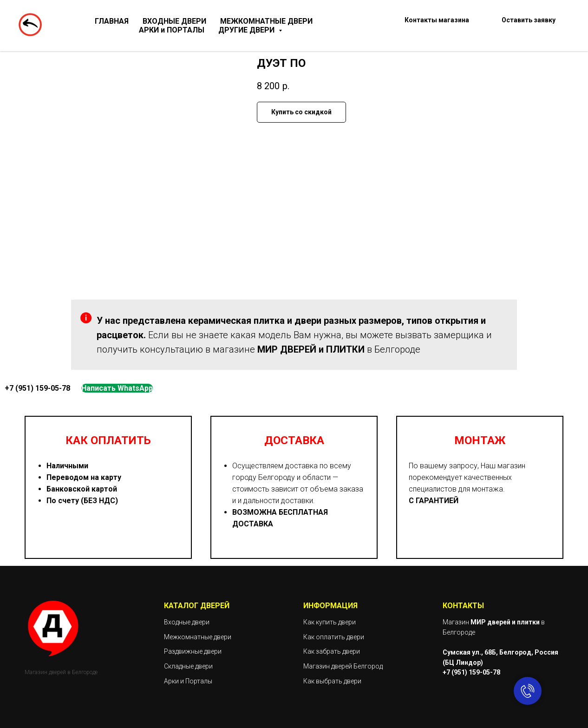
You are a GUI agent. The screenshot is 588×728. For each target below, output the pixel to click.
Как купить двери (330, 622)
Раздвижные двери (193, 651)
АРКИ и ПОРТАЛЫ (172, 30)
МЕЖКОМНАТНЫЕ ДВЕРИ (266, 21)
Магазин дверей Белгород (343, 666)
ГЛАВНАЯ (112, 21)
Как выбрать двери (332, 681)
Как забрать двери (332, 651)
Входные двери (187, 622)
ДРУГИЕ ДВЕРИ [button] (247, 30)
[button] (529, 26)
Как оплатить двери (334, 637)
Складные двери (188, 666)
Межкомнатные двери (198, 637)
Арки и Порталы (188, 681)
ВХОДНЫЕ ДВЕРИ (174, 21)
